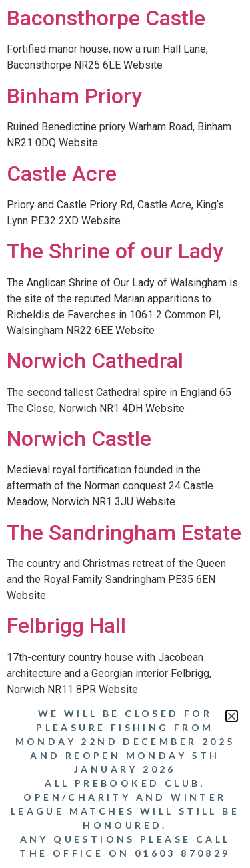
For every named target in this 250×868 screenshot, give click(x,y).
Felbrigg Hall (66, 626)
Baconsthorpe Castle (106, 18)
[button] (232, 713)
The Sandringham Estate (124, 533)
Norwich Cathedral (95, 361)
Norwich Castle (79, 439)
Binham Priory (74, 96)
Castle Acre (62, 174)
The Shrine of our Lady (115, 251)
